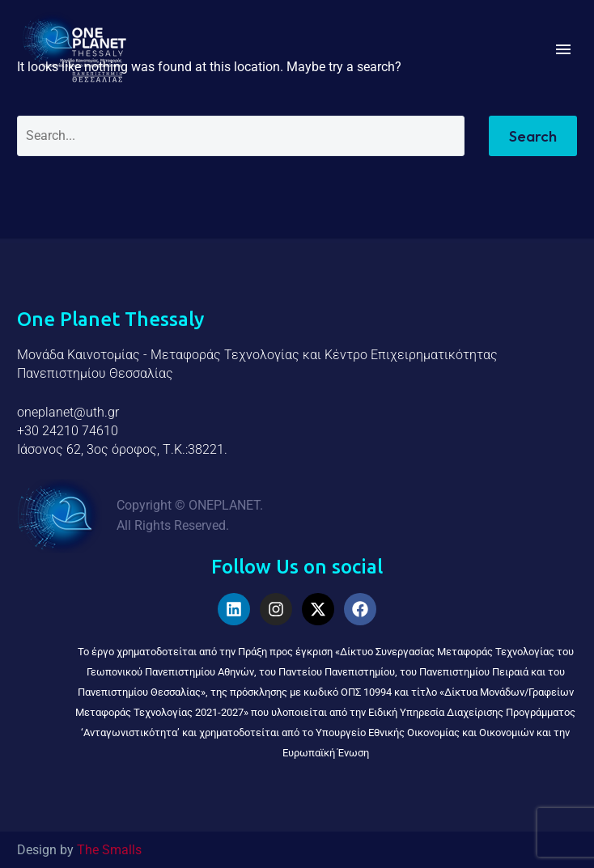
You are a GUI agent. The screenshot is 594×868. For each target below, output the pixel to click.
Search (533, 136)
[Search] (241, 136)
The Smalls (109, 850)
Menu (563, 49)
